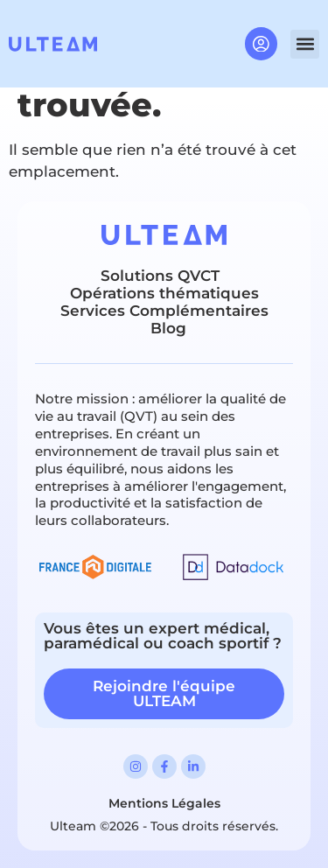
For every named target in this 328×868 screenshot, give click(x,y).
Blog (168, 328)
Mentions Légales (164, 803)
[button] (305, 44)
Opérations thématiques (164, 293)
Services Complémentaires (164, 311)
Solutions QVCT (160, 276)
